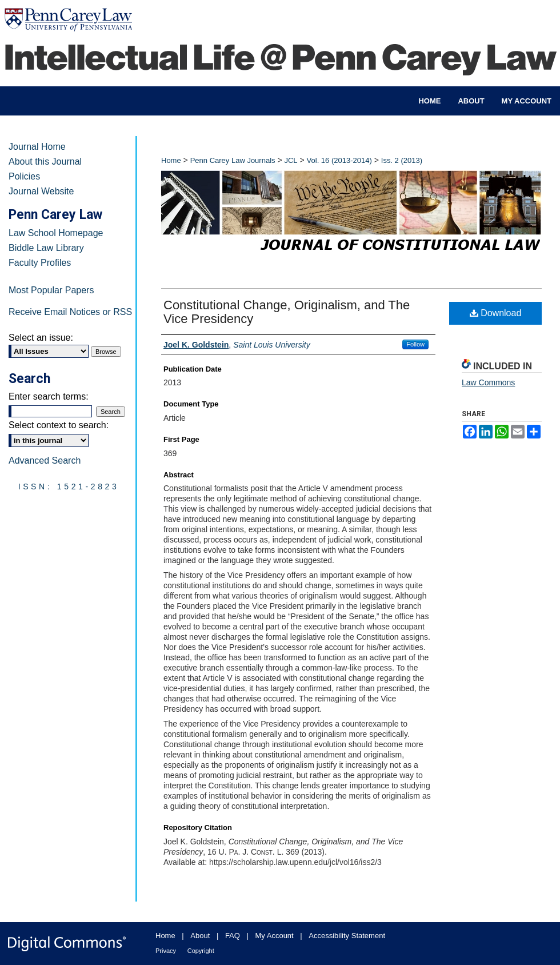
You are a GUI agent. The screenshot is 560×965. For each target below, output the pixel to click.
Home (171, 160)
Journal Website (41, 191)
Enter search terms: (49, 396)
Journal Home (37, 147)
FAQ (233, 936)
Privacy (166, 951)
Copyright (201, 951)
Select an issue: (41, 338)
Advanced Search (45, 460)
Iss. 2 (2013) (402, 160)
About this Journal (45, 162)
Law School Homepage (56, 233)
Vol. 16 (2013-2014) (339, 160)
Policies (24, 176)
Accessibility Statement (347, 936)
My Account (275, 936)
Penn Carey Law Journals (233, 160)
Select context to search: (59, 425)
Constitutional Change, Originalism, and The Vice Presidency (287, 312)
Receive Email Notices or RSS (70, 312)
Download (496, 313)
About (200, 936)
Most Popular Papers (51, 290)
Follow (415, 344)
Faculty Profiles (40, 263)
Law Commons (488, 382)
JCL (291, 160)
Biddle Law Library (46, 248)
